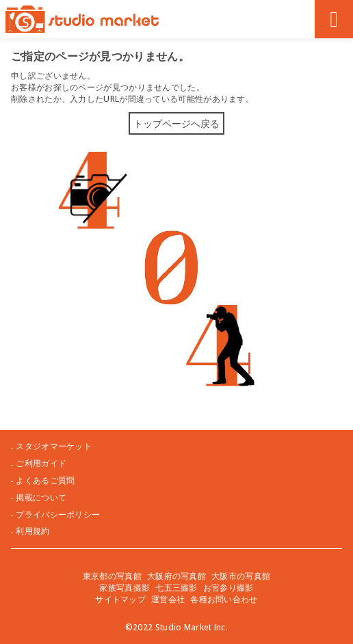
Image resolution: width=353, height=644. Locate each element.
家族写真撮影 (125, 588)
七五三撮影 (176, 588)
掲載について (41, 498)
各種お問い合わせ (224, 599)
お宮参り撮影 (228, 588)
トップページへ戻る (176, 123)
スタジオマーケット (54, 446)
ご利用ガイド (41, 464)
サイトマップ (120, 599)
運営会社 (168, 599)
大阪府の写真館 (176, 576)
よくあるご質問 (45, 481)
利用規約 (32, 531)
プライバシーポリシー (58, 515)
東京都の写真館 (112, 576)
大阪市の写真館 (241, 576)
